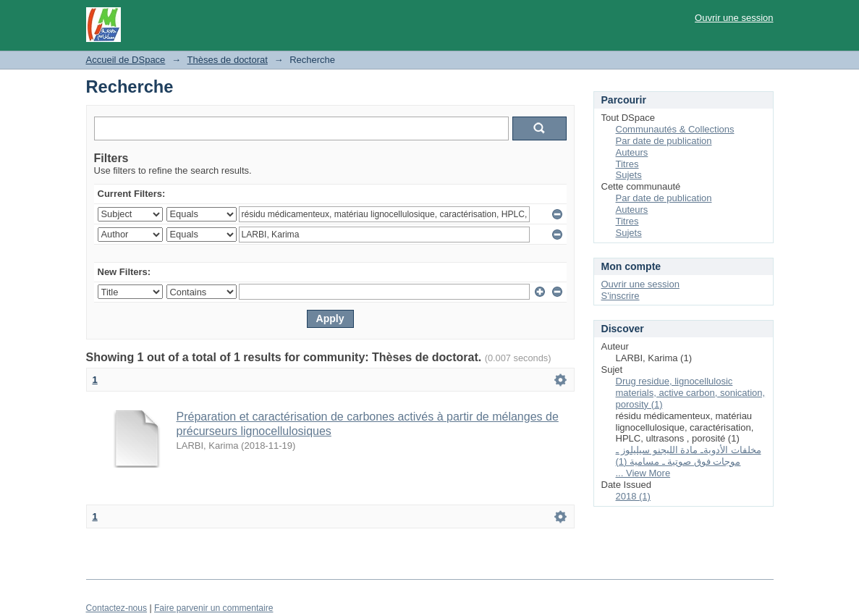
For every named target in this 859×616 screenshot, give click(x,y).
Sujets (629, 175)
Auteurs (632, 152)
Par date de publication (664, 141)
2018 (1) (633, 496)
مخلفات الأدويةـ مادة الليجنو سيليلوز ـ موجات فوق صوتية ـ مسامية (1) (689, 456)
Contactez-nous (117, 608)
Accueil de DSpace (126, 60)
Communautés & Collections (675, 129)
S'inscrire (621, 296)
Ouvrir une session (734, 18)
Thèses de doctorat (228, 60)
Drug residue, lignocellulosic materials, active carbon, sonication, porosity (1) (691, 393)
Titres (627, 164)
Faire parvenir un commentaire (213, 608)
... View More (643, 473)
